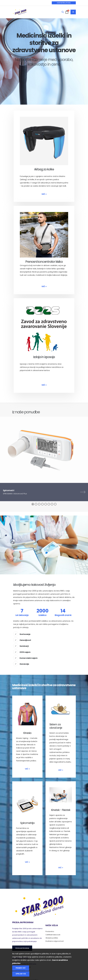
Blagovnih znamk (63, 615)
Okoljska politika (52, 938)
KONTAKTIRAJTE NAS (64, 3)
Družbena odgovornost (55, 941)
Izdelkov (42, 615)
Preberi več (21, 968)
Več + (44, 194)
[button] (33, 504)
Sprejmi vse (21, 974)
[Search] (63, 12)
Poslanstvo (50, 931)
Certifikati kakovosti (53, 935)
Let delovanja (22, 615)
